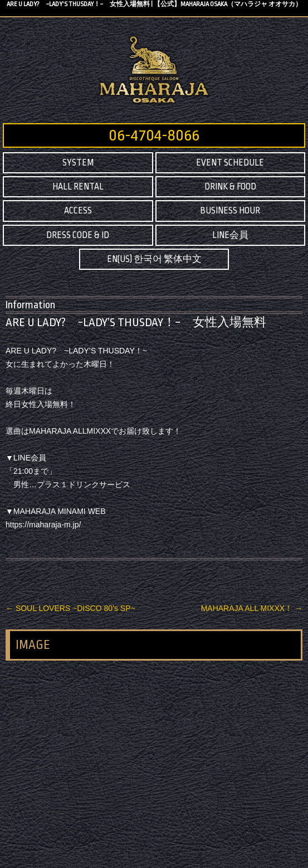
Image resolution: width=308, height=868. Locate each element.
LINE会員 (230, 235)
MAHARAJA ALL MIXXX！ (252, 608)
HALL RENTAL (78, 187)
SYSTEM (78, 163)
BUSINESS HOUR (230, 211)
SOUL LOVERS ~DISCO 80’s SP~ (70, 608)
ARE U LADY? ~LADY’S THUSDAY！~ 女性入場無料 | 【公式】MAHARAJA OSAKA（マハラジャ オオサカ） (154, 4)
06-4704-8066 (154, 135)
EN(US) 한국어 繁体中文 (154, 259)
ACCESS (78, 211)
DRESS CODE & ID (78, 235)
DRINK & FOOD (230, 187)
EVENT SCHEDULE (230, 163)
